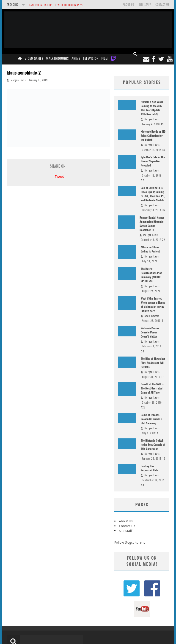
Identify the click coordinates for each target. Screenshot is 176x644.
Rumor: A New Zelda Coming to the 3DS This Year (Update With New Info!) (152, 108)
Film (104, 58)
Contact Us (162, 5)
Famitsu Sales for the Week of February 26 (56, 5)
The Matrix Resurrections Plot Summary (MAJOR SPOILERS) (151, 275)
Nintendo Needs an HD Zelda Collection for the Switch (153, 136)
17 (162, 377)
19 (162, 124)
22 (143, 180)
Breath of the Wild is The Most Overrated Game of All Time (152, 388)
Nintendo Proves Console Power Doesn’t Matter (150, 332)
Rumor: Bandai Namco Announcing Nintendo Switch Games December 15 (152, 224)
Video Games (34, 58)
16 (164, 210)
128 (143, 407)
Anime (76, 58)
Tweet (59, 176)
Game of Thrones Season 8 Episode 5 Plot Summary (151, 419)
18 (164, 150)
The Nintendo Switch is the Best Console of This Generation (153, 444)
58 (143, 485)
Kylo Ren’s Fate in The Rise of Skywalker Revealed (153, 161)
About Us (128, 5)
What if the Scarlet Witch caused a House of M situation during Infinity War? (153, 305)
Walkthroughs (57, 58)
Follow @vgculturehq (130, 542)
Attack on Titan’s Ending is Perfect (150, 249)
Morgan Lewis (18, 80)
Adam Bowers (152, 316)
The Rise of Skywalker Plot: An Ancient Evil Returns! (153, 363)
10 (164, 459)
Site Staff (145, 5)
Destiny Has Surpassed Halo (149, 468)
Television (91, 58)
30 (143, 351)
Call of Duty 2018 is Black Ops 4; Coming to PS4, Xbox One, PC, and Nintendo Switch (153, 194)
